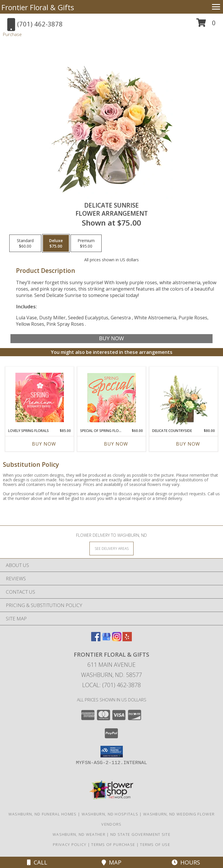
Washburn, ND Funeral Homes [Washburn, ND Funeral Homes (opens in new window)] (43, 814)
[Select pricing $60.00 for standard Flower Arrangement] (25, 243)
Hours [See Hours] (186, 862)
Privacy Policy (70, 844)
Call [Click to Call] (37, 862)
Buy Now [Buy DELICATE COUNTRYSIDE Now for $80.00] (188, 444)
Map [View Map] (111, 862)
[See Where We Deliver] (111, 548)
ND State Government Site (140, 834)
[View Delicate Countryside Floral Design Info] (184, 397)
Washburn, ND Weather (79, 834)
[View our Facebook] (96, 639)
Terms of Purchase (113, 844)
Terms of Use (155, 844)
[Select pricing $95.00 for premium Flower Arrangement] (86, 243)
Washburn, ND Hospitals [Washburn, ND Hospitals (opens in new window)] (110, 814)
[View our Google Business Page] (106, 639)
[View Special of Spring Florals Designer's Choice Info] (112, 398)
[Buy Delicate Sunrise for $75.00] (111, 339)
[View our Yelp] (127, 639)
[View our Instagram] (117, 639)
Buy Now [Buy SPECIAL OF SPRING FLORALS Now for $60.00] (116, 444)
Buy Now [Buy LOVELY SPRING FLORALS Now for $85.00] (44, 444)
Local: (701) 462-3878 (111, 685)
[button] (206, 25)
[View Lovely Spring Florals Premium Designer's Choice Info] (40, 397)
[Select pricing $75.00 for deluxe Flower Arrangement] (56, 243)
